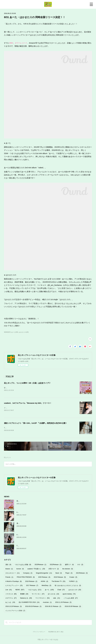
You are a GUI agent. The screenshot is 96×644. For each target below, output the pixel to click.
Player (69, 574)
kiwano (9, 569)
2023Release (40, 565)
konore (20, 569)
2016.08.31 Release (53, 607)
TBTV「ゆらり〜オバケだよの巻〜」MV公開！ (32, 546)
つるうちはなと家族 (23, 565)
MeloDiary (46, 586)
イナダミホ (11, 594)
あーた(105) (15, 332)
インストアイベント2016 (15, 611)
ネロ (80, 565)
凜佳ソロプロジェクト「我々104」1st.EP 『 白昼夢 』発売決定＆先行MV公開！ (36, 423)
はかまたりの (75, 590)
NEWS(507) (7, 332)
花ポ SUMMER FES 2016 (29, 603)
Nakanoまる (26, 599)
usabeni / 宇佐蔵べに (36, 569)
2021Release (82, 574)
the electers (68, 569)
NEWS (20, 590)
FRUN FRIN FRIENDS (26, 578)
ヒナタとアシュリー (14, 586)
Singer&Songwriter (44, 574)
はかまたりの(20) (24, 332)
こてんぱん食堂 (71, 599)
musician (47, 603)
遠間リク (69, 565)
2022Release (56, 565)
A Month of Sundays (13, 582)
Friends (9, 578)
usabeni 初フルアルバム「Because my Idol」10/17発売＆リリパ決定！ (40, 535)
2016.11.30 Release (63, 603)
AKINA (44, 582)
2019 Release (60, 578)
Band (59, 574)
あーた (49, 590)
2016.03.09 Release (73, 607)
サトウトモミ (38, 594)
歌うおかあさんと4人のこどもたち (68, 586)
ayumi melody (69, 594)
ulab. (57, 599)
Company (28, 574)
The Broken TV (58, 582)
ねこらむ (10, 603)
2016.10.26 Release (13, 607)
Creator (73, 578)
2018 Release (31, 582)
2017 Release (32, 586)
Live (9, 590)
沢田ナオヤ (54, 569)
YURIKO (73, 582)
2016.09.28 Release (33, 607)
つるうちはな (35, 590)
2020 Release (44, 578)
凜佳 (8, 565)
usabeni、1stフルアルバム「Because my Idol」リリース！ (28, 403)
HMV (11, 43)
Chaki (61, 590)
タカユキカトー (12, 574)
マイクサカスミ (42, 599)
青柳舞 (24, 594)
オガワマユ (11, 599)
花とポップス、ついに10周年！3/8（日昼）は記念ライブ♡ (27, 383)
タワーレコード (21, 43)
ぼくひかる (53, 594)
